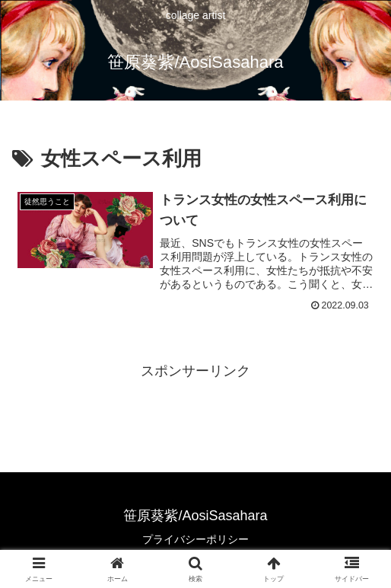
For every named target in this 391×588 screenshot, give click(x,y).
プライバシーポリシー (195, 539)
